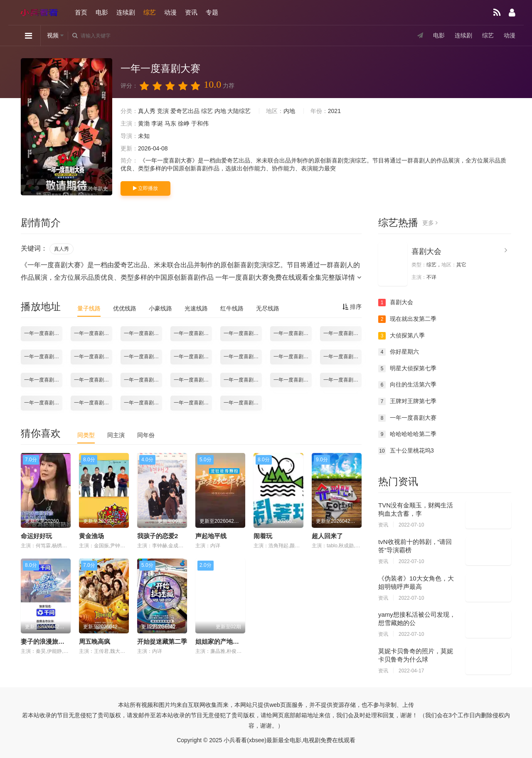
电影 (102, 12)
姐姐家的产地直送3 (222, 641)
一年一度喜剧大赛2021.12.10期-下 (243, 380)
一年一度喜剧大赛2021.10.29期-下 (293, 333)
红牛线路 (232, 308)
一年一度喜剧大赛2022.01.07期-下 (243, 403)
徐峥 (184, 123)
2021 (334, 111)
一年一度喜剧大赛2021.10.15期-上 (43, 333)
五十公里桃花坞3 (406, 451)
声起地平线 (211, 536)
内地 (220, 111)
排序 (352, 307)
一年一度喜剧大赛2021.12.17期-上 (293, 380)
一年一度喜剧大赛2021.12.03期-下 (143, 380)
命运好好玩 (36, 536)
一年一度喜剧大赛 (407, 418)
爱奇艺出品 (185, 111)
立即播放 (145, 188)
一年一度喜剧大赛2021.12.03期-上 (93, 380)
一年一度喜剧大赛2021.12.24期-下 (93, 403)
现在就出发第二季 (407, 319)
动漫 (170, 12)
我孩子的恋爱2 (158, 536)
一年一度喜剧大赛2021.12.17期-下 (342, 380)
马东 (170, 123)
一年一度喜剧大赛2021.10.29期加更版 (342, 333)
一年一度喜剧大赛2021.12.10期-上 (193, 380)
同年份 (146, 435)
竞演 (163, 111)
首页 (81, 12)
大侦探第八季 (401, 336)
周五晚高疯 (95, 641)
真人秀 (147, 111)
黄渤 (144, 123)
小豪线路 (160, 308)
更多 (430, 223)
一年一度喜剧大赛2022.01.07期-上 (193, 403)
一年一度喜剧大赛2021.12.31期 (143, 403)
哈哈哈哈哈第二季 (407, 434)
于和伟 (200, 123)
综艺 (150, 12)
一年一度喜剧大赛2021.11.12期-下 (193, 357)
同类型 (86, 435)
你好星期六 (399, 352)
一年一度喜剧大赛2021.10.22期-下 (193, 333)
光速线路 (196, 308)
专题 (212, 12)
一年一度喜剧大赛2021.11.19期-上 (243, 357)
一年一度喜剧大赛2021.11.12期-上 (143, 357)
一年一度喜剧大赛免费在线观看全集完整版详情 (288, 277)
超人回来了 (327, 536)
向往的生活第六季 (407, 385)
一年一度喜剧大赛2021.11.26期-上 (342, 357)
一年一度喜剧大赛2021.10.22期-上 (143, 333)
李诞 (157, 123)
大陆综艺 (239, 111)
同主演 (116, 435)
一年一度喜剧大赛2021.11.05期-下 (93, 357)
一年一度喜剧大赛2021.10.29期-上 (243, 333)
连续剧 (126, 12)
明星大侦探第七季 (407, 369)
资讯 (191, 12)
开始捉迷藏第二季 (162, 641)
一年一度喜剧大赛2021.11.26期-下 (43, 380)
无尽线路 (268, 308)
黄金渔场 (91, 536)
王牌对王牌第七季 (407, 401)
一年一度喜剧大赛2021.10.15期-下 (93, 333)
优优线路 (125, 308)
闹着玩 (263, 536)
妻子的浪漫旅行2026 (49, 641)
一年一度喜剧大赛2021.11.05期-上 (43, 357)
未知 (144, 136)
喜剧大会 (426, 251)
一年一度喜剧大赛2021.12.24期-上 (43, 403)
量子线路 (89, 308)
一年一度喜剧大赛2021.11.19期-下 (293, 357)
